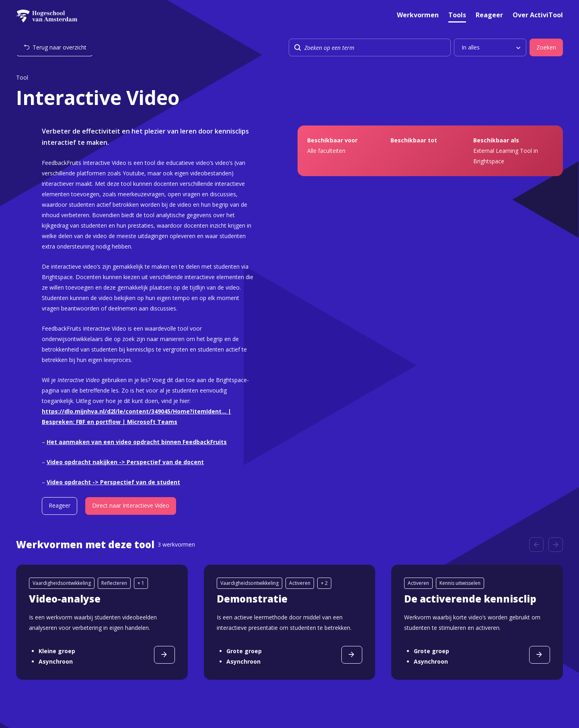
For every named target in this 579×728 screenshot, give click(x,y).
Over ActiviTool (538, 15)
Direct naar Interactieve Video (131, 505)
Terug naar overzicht (60, 47)
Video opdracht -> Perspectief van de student (113, 482)
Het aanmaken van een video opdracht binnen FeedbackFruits (137, 442)
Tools (457, 15)
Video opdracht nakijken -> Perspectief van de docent (125, 462)
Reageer (489, 15)
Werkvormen (418, 15)
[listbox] (490, 47)
